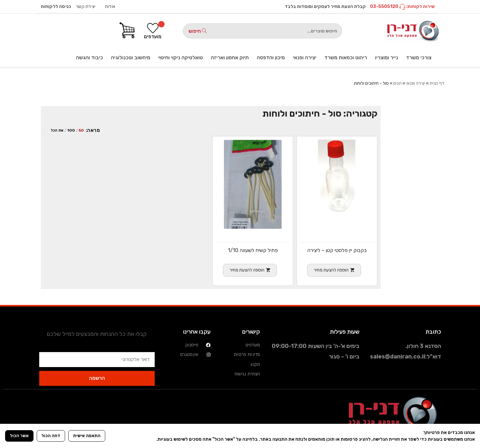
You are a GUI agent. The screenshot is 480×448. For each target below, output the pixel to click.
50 (81, 130)
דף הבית (437, 83)
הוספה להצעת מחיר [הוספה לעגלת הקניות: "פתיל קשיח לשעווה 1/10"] (247, 270)
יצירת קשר (86, 7)
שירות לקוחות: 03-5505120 (402, 7)
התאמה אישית (87, 436)
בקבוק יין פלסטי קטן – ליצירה (337, 250)
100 (71, 130)
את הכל (57, 130)
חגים (397, 83)
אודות (110, 7)
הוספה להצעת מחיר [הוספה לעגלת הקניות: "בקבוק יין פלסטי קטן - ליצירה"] (331, 270)
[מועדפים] (153, 31)
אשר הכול (19, 436)
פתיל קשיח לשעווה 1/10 (253, 250)
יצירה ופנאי (416, 83)
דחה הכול (51, 436)
